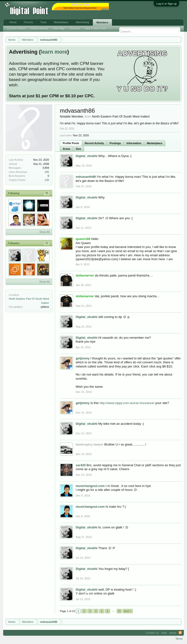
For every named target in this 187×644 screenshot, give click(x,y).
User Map (59, 29)
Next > (128, 611)
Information (134, 143)
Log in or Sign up (166, 4)
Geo (78, 149)
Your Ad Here (105, 9)
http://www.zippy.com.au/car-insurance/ (127, 403)
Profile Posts (71, 143)
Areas (67, 149)
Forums (28, 22)
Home (13, 22)
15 (119, 611)
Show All (44, 232)
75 (47, 193)
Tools (43, 22)
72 (47, 243)
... (112, 29)
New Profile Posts (96, 29)
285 (47, 172)
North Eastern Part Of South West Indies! (121, 116)
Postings (115, 143)
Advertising (82, 22)
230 (47, 180)
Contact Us (152, 633)
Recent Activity (94, 143)
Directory (75, 29)
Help (164, 633)
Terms (179, 639)
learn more (54, 52)
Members (102, 22)
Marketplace (155, 143)
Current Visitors (17, 29)
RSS (180, 633)
